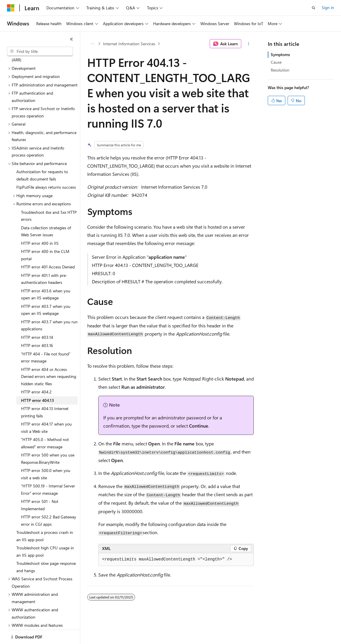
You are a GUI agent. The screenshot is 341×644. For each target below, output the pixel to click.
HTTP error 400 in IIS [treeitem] (40, 223)
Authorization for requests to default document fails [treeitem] (42, 155)
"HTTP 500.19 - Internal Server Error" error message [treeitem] (48, 469)
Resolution (280, 70)
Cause (276, 62)
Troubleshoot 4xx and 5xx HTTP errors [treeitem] (49, 196)
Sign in (328, 7)
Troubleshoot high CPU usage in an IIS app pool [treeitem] (45, 531)
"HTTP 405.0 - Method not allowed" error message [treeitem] (45, 423)
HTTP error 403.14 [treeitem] (37, 317)
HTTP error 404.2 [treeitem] (36, 372)
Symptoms (280, 54)
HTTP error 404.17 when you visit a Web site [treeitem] (46, 407)
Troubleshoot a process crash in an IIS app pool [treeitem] (45, 516)
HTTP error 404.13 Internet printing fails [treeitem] (45, 392)
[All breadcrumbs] (92, 44)
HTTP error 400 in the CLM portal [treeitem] (45, 235)
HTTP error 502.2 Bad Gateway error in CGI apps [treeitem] (49, 500)
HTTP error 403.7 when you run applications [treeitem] (49, 305)
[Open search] (314, 8)
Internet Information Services (129, 44)
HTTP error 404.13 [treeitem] (37, 380)
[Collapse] (71, 39)
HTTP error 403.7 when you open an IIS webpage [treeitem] (46, 290)
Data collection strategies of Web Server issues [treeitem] (46, 211)
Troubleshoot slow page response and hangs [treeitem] (46, 547)
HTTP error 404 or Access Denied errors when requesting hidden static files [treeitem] (49, 356)
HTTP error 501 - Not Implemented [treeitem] (40, 485)
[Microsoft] (11, 8)
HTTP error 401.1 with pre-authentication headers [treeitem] (44, 259)
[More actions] (249, 44)
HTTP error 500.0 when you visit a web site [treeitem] (46, 454)
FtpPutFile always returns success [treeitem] (46, 167)
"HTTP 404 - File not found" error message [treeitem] (46, 337)
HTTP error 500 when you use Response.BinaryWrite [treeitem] (48, 438)
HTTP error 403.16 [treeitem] (37, 325)
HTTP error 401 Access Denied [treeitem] (48, 247)
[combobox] (40, 51)
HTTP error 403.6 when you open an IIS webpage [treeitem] (46, 274)
